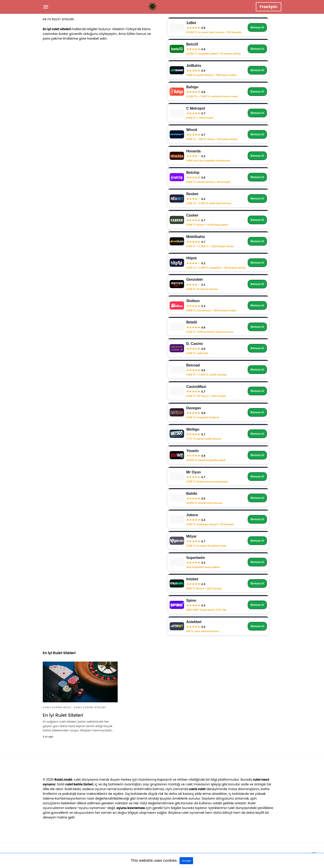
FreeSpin (269, 7)
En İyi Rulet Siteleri (63, 715)
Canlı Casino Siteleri (90, 707)
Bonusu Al (257, 27)
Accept (186, 861)
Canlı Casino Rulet (57, 707)
